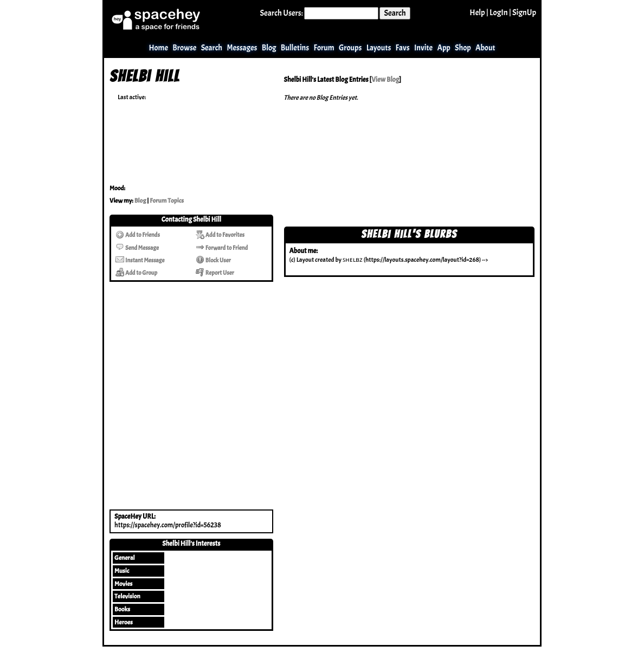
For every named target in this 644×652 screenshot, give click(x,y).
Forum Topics (167, 201)
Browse (184, 48)
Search (395, 13)
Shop (463, 48)
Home (158, 48)
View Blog (385, 80)
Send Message (137, 248)
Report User (215, 273)
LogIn (499, 13)
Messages (242, 48)
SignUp (524, 13)
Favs (403, 48)
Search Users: (282, 13)
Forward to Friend (222, 248)
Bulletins (295, 48)
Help (477, 13)
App (444, 48)
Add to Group (136, 273)
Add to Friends (138, 235)
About (485, 48)
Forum (324, 48)
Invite (423, 48)
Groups (350, 48)
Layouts (379, 48)
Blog (269, 48)
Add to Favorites (220, 235)
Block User (213, 260)
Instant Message (140, 260)
